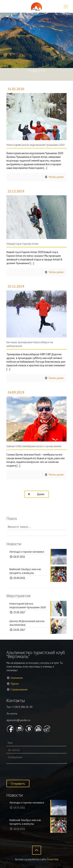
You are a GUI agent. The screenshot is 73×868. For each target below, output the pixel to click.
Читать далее (56, 177)
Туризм (15, 684)
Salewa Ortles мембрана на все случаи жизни (34, 446)
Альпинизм (17, 678)
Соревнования (19, 690)
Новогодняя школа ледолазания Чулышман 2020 (35, 145)
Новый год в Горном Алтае (22, 244)
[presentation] (36, 772)
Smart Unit (53, 859)
